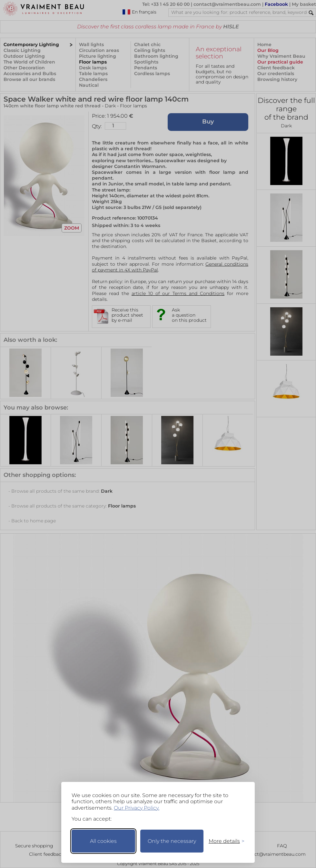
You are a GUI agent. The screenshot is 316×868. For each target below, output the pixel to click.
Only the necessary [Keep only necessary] (172, 841)
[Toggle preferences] (224, 841)
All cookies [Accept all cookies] (103, 841)
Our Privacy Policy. (137, 808)
